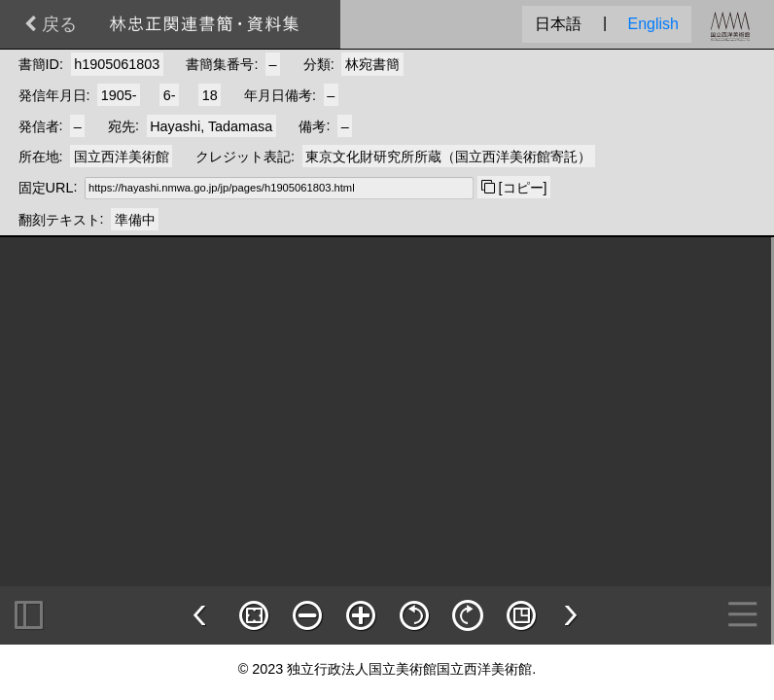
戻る (51, 24)
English (653, 24)
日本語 (558, 24)
